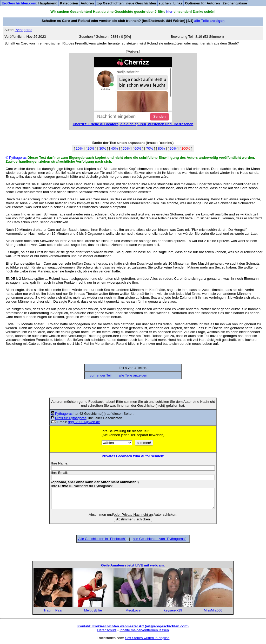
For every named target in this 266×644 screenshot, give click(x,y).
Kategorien (69, 3)
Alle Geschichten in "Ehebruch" (102, 539)
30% (103, 148)
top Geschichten (110, 3)
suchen (165, 3)
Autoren (87, 3)
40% (114, 148)
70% (150, 148)
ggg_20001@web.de (84, 422)
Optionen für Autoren (202, 3)
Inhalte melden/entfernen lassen (144, 630)
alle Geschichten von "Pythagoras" (159, 539)
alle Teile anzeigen (209, 21)
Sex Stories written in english (147, 638)
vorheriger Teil (101, 375)
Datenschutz (107, 630)
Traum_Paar (53, 610)
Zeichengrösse (235, 3)
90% (173, 148)
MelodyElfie (93, 610)
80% (161, 148)
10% (79, 148)
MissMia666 (213, 610)
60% (138, 148)
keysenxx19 (173, 610)
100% (186, 148)
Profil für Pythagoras (71, 418)
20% (91, 148)
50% (126, 148)
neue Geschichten (141, 3)
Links (178, 3)
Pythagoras (64, 414)
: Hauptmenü (29, 3)
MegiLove (133, 610)
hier (169, 12)
